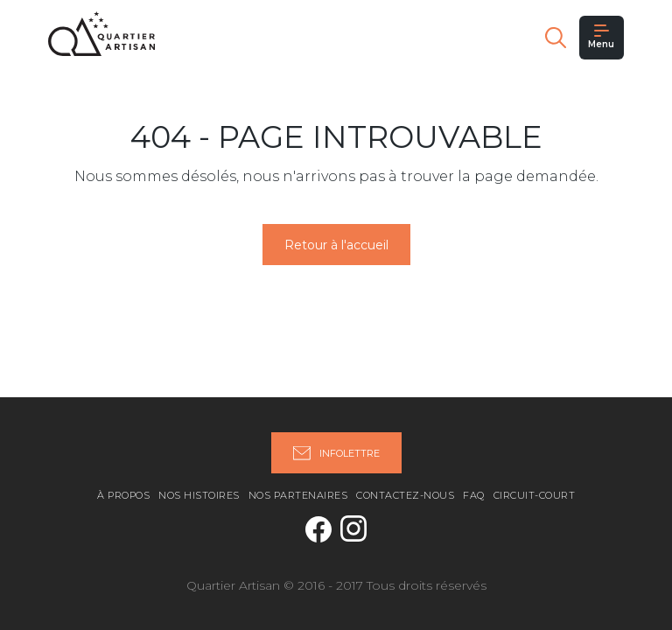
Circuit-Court (535, 495)
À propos (123, 495)
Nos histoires (199, 495)
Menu (601, 37)
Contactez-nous (405, 495)
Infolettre (336, 453)
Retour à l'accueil (336, 245)
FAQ (474, 495)
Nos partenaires (298, 495)
